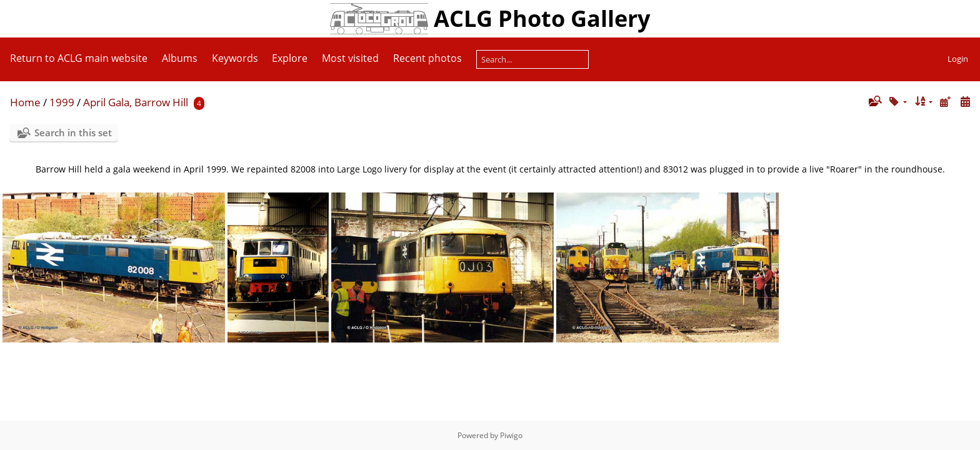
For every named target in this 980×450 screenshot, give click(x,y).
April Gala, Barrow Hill (136, 102)
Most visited (350, 58)
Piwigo (511, 435)
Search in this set (73, 132)
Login (958, 59)
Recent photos (427, 58)
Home (25, 102)
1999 (62, 102)
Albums (180, 58)
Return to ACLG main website (79, 58)
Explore (290, 58)
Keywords (235, 58)
